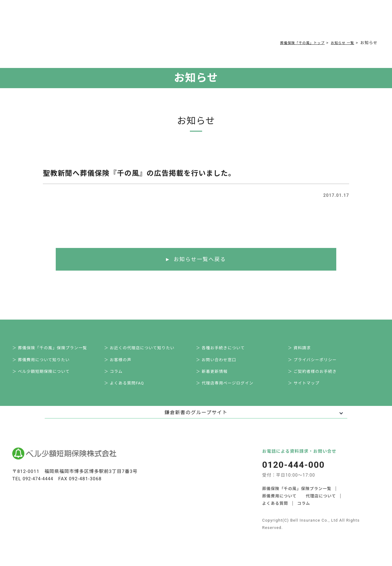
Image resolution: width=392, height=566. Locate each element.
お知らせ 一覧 (340, 43)
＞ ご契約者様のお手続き (318, 377)
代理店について (321, 503)
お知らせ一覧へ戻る (200, 260)
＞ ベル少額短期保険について (47, 377)
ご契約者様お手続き (215, 22)
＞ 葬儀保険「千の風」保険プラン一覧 (56, 350)
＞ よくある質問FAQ (129, 390)
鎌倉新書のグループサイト (196, 420)
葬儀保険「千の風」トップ (295, 43)
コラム (182, 22)
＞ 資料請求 (304, 350)
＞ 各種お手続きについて (226, 350)
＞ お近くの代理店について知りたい (145, 350)
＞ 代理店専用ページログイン (230, 390)
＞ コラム (117, 377)
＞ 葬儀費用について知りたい (47, 363)
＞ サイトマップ (308, 390)
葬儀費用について (119, 22)
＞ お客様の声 (122, 363)
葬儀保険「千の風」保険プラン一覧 (297, 496)
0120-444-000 (281, 23)
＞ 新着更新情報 (216, 377)
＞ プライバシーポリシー (318, 363)
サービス (82, 22)
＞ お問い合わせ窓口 (221, 363)
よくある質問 (157, 22)
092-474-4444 (39, 486)
